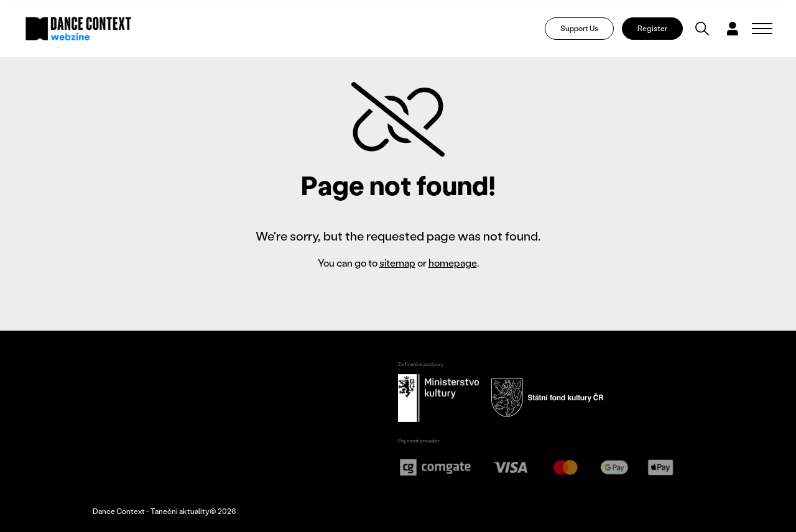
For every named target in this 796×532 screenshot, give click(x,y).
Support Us (579, 28)
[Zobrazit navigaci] (762, 29)
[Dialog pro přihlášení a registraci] (733, 29)
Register (652, 28)
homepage (453, 263)
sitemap (397, 263)
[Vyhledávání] (702, 29)
